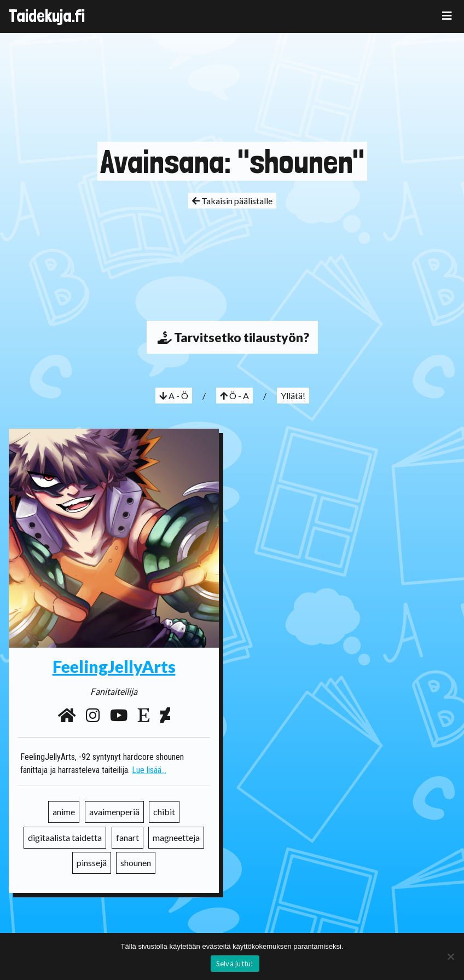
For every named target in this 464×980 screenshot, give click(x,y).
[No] (450, 956)
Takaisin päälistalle (232, 201)
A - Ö (174, 396)
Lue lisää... (149, 770)
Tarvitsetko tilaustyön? (232, 337)
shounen (136, 863)
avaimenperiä (114, 812)
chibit (164, 812)
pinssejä (92, 863)
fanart (127, 837)
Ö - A (234, 396)
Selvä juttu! (235, 964)
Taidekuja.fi (47, 16)
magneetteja (176, 837)
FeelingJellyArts (114, 666)
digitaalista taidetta (65, 837)
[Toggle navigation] (447, 16)
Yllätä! (293, 396)
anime (64, 812)
